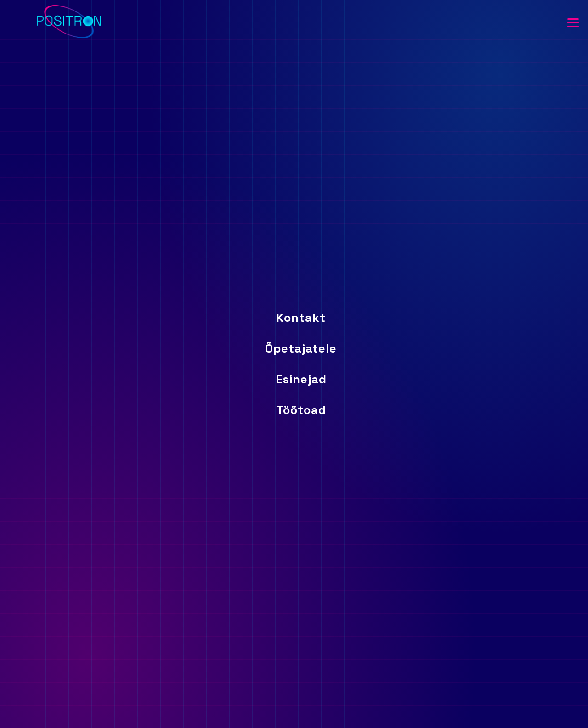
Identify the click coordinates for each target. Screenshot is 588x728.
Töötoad (301, 410)
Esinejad (301, 379)
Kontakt (301, 318)
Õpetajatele (301, 348)
